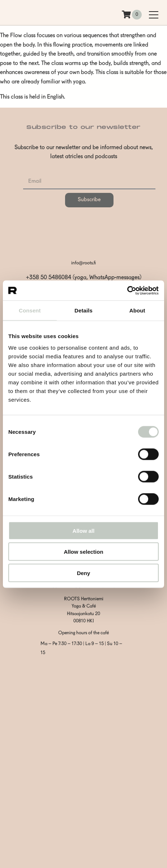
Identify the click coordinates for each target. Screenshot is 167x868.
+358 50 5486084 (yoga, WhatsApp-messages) (84, 278)
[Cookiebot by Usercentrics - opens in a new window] (127, 290)
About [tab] (137, 310)
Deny (84, 573)
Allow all (84, 530)
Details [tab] (83, 310)
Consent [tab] (30, 310)
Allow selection (83, 552)
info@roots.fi (83, 263)
